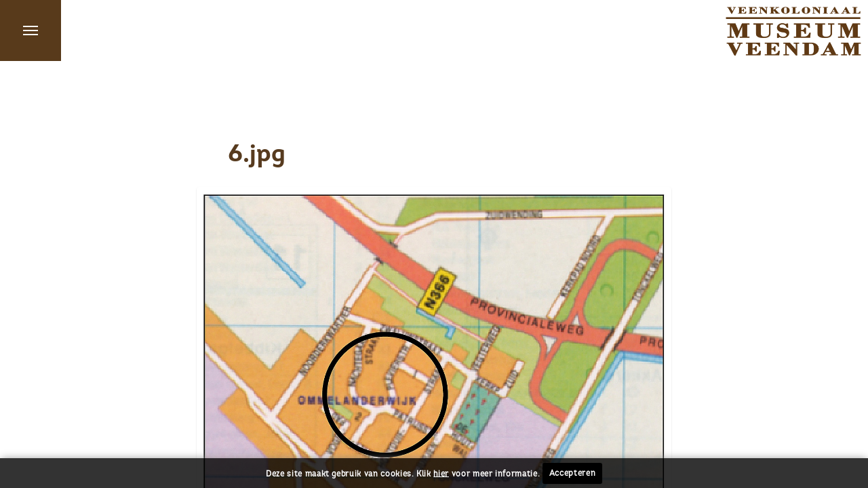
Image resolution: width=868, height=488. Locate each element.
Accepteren (573, 473)
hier (441, 473)
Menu (31, 30)
